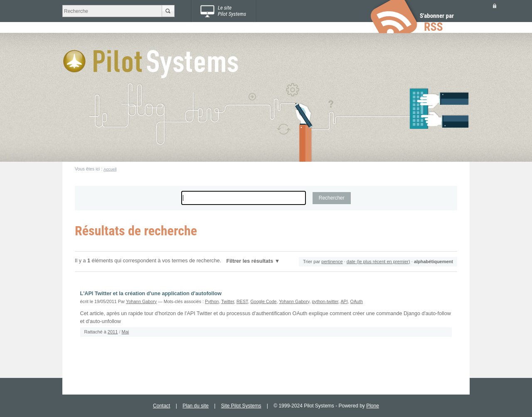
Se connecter (495, 6)
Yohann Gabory (141, 301)
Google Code (263, 301)
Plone (373, 406)
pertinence (332, 262)
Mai (126, 332)
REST (242, 301)
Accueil (110, 169)
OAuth (357, 301)
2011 (113, 332)
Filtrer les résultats (250, 261)
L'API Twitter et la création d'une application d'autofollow (151, 294)
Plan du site (196, 406)
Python (212, 301)
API (344, 301)
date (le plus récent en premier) (378, 262)
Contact (161, 406)
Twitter (228, 301)
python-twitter (325, 301)
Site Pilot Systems (241, 406)
